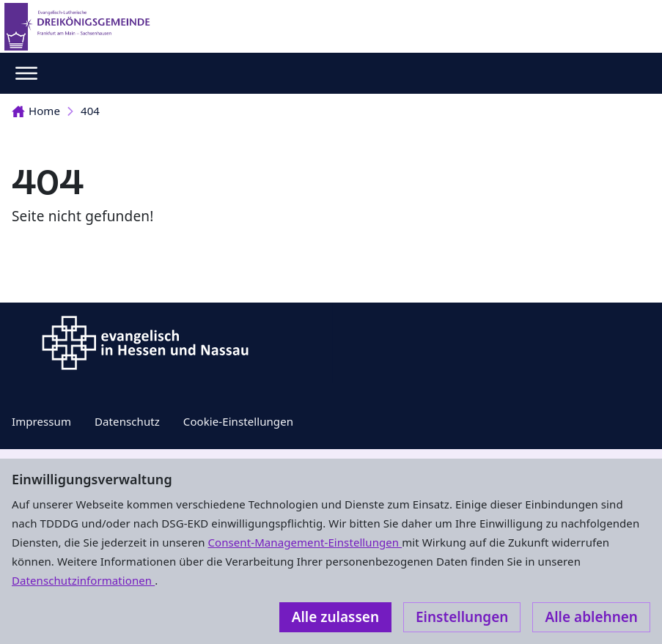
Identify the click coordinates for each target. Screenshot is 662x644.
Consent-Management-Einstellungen (305, 542)
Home (36, 111)
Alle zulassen (335, 617)
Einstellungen (462, 617)
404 (90, 111)
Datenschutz (127, 421)
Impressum (41, 421)
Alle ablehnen (591, 617)
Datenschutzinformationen (83, 580)
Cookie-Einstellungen (238, 421)
